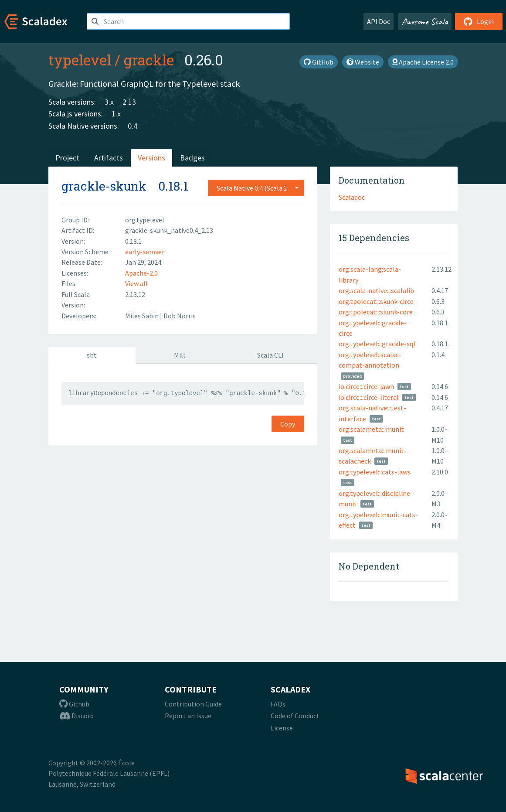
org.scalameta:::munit (371, 429)
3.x (109, 102)
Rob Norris (180, 316)
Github (74, 704)
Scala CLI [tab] (270, 355)
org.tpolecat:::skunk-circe (376, 301)
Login (479, 21)
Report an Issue (188, 716)
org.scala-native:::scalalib (376, 290)
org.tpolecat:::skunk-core (376, 312)
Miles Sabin (143, 316)
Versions (151, 158)
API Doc (379, 21)
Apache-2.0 (141, 273)
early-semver (145, 252)
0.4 (132, 126)
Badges (192, 158)
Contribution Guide (193, 704)
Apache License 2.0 (423, 62)
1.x (116, 114)
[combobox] (256, 188)
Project (67, 158)
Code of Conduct (295, 716)
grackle (149, 60)
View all (136, 283)
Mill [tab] (180, 355)
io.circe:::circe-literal (369, 397)
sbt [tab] (92, 355)
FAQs (278, 704)
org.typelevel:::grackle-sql (377, 344)
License (282, 728)
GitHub (319, 62)
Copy (288, 424)
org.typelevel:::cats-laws (375, 472)
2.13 (129, 102)
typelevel (80, 60)
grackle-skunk (104, 186)
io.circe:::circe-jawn (366, 386)
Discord (76, 716)
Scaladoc (352, 197)
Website (363, 62)
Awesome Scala (425, 21)
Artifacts (109, 158)
